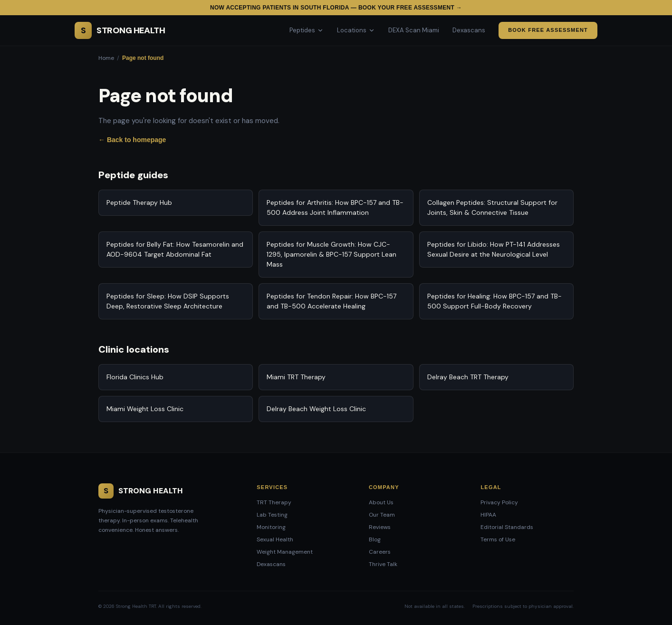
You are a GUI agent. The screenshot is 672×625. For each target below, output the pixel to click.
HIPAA (488, 515)
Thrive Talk (383, 564)
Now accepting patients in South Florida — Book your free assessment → (336, 8)
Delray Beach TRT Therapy (468, 377)
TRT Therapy (274, 502)
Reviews (380, 527)
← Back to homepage (132, 140)
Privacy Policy (499, 502)
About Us (381, 502)
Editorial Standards (507, 527)
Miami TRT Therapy (296, 377)
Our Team (382, 515)
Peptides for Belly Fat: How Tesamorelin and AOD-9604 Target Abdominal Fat (175, 249)
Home (106, 58)
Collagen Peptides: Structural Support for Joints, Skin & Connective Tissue (492, 207)
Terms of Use (498, 539)
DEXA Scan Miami (414, 30)
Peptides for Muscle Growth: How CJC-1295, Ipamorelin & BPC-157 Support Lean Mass (331, 254)
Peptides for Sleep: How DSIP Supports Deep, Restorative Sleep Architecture (168, 301)
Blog (375, 539)
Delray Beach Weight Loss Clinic (316, 409)
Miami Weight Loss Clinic (145, 409)
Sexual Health (275, 539)
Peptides (307, 30)
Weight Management (285, 552)
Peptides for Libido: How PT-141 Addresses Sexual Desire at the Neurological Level (494, 249)
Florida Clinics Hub (135, 377)
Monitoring (271, 527)
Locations (356, 30)
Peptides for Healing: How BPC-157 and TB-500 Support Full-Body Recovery (494, 301)
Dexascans (469, 30)
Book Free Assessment (548, 30)
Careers (380, 552)
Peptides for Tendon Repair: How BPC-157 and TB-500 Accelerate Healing (331, 301)
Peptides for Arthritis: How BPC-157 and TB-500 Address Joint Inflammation (335, 207)
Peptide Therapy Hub (139, 202)
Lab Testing (272, 515)
